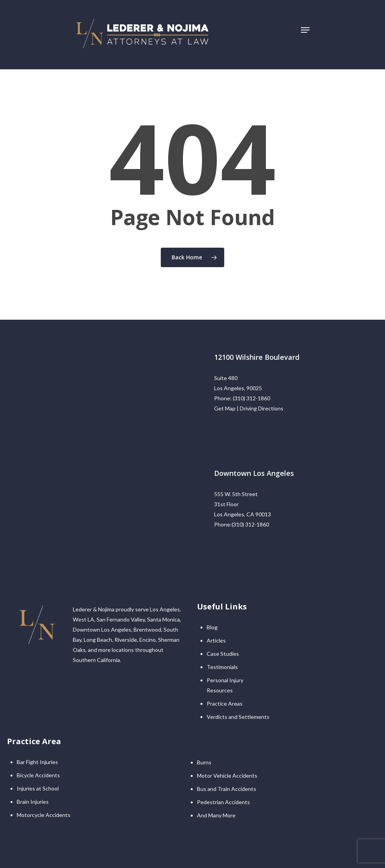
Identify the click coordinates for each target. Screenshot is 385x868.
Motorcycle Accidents (44, 815)
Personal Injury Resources (225, 685)
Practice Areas (225, 703)
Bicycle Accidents (38, 775)
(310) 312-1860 (251, 398)
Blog (212, 627)
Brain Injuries (33, 802)
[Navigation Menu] (305, 30)
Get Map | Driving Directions (249, 408)
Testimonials (222, 667)
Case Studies (223, 654)
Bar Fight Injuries (37, 762)
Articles (216, 640)
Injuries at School (38, 788)
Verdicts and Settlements (238, 717)
